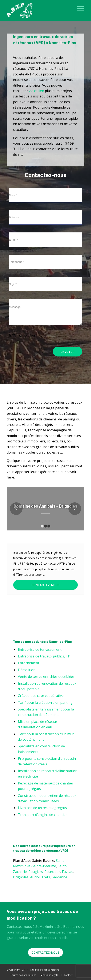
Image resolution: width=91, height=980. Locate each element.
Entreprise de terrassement (40, 649)
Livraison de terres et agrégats (42, 808)
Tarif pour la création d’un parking (45, 703)
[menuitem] (78, 8)
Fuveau (68, 872)
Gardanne (59, 877)
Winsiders (53, 970)
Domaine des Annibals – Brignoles (45, 506)
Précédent (16, 509)
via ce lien (36, 91)
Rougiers (36, 872)
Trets (46, 877)
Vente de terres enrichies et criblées (46, 677)
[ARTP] (38, 10)
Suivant (75, 509)
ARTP (25, 970)
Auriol (35, 877)
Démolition (27, 670)
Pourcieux (52, 872)
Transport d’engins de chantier (42, 815)
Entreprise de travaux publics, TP (44, 656)
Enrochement (29, 663)
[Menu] (78, 8)
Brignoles (21, 877)
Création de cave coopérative (41, 696)
